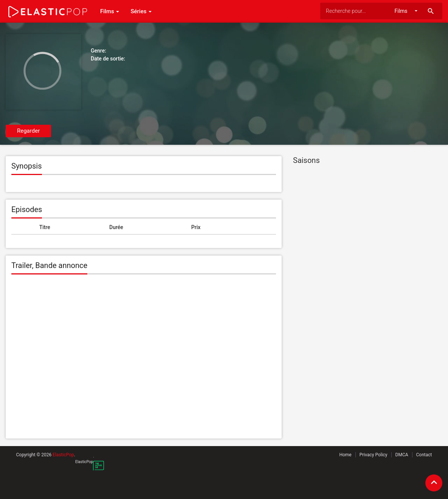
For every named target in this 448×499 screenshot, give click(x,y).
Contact (424, 455)
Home (345, 455)
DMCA (402, 455)
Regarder (28, 131)
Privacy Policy (374, 455)
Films (110, 11)
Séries (141, 11)
